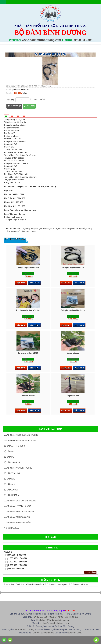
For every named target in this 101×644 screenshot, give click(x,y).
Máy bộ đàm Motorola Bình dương (21, 435)
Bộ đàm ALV (9, 484)
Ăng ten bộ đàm (73, 396)
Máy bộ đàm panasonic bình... (18, 517)
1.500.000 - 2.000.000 (16, 562)
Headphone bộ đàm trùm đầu (28, 310)
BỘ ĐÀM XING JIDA (12, 473)
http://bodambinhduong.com (55, 623)
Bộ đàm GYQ (9, 451)
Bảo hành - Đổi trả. (35, 584)
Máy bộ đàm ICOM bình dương (18, 468)
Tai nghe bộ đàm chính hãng (73, 310)
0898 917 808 (56, 617)
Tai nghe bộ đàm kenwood (73, 268)
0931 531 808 (72, 617)
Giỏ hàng (50, 537)
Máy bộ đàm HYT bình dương (17, 506)
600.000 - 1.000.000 (15, 555)
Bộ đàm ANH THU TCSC (14, 446)
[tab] (6, 116)
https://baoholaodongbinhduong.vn (20, 210)
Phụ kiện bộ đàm (12, 528)
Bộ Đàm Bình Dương (24, 630)
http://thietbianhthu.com (15, 214)
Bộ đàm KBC (9, 479)
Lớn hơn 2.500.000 (14, 569)
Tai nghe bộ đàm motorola (28, 268)
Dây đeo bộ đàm (28, 396)
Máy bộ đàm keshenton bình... (18, 523)
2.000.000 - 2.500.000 (16, 565)
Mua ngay (29, 106)
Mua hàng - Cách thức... (15, 584)
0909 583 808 (83, 40)
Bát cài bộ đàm (73, 353)
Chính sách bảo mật (78, 584)
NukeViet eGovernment (43, 633)
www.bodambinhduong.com (41, 40)
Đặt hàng (21, 283)
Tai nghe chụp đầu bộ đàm (16, 122)
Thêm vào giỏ (14, 106)
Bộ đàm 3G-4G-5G (12, 462)
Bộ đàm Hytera (11, 495)
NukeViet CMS (74, 633)
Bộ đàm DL (9, 457)
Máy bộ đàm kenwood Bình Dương (20, 440)
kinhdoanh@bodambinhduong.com (54, 620)
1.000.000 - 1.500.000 (16, 559)
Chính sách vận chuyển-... (56, 584)
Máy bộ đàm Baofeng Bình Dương (20, 501)
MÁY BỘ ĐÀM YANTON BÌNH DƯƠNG (19, 512)
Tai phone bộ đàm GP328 (28, 353)
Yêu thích (35, 283)
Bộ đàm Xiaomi (11, 490)
